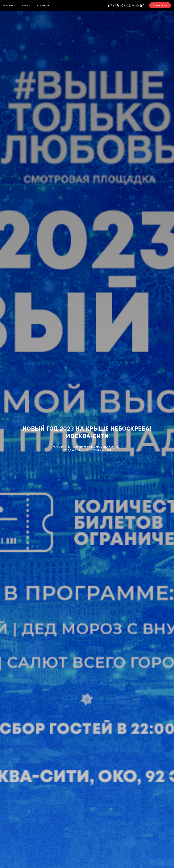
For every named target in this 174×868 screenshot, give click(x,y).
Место (26, 5)
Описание (9, 5)
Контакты (43, 5)
